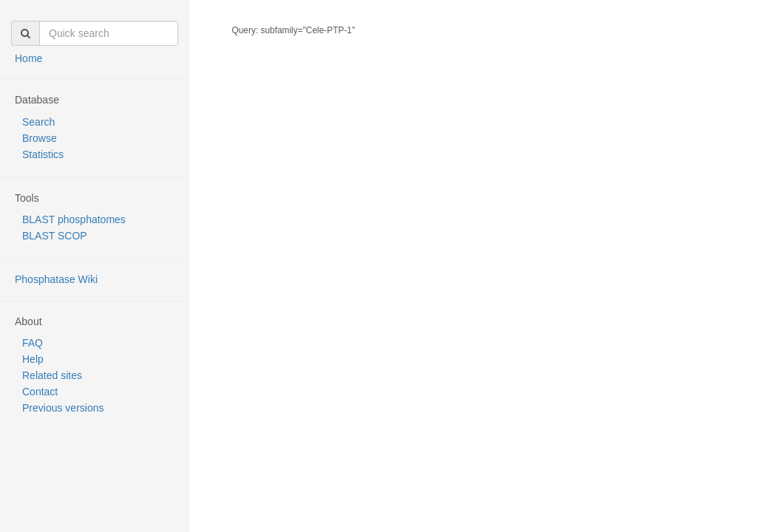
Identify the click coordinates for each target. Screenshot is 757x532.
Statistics (43, 154)
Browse (40, 138)
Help (33, 359)
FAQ (33, 343)
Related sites (52, 375)
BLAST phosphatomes (74, 219)
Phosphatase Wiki (56, 279)
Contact (40, 392)
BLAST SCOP (55, 236)
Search (38, 122)
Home (28, 58)
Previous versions (63, 408)
